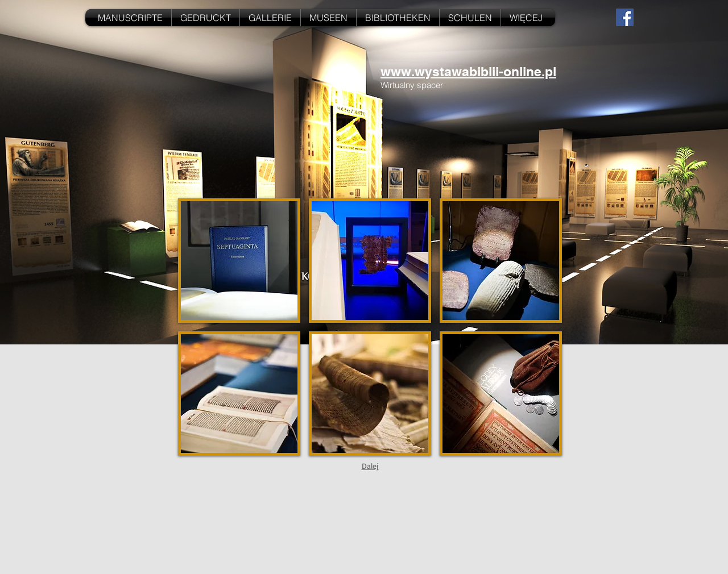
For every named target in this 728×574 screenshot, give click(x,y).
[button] (239, 261)
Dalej (370, 466)
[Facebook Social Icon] (625, 17)
